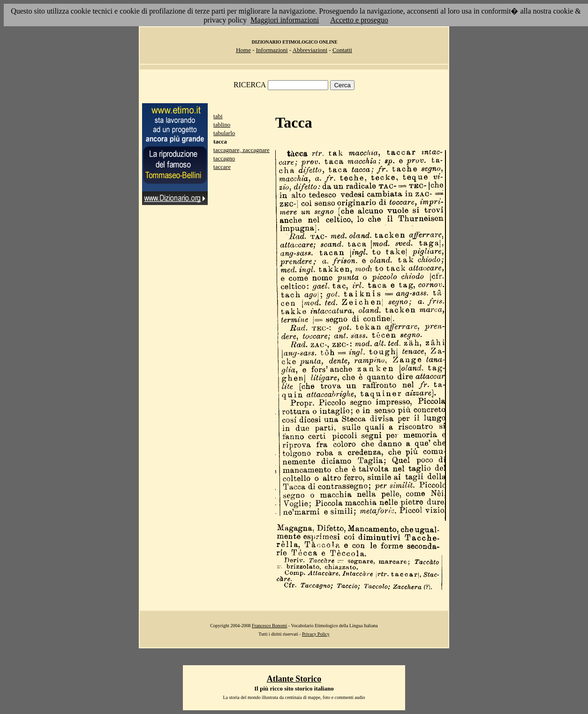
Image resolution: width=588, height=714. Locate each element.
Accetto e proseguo (359, 20)
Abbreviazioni (310, 50)
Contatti (342, 50)
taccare (222, 167)
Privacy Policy (316, 634)
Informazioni (272, 50)
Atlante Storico (294, 679)
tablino (222, 125)
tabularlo (224, 133)
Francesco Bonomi (269, 626)
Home (243, 50)
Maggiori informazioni (285, 20)
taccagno (224, 158)
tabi (218, 116)
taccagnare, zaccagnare (241, 150)
